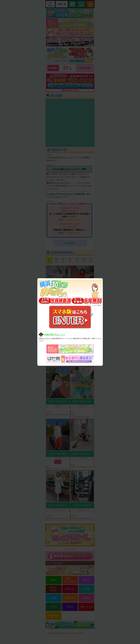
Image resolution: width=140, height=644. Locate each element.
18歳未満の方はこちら (54, 335)
